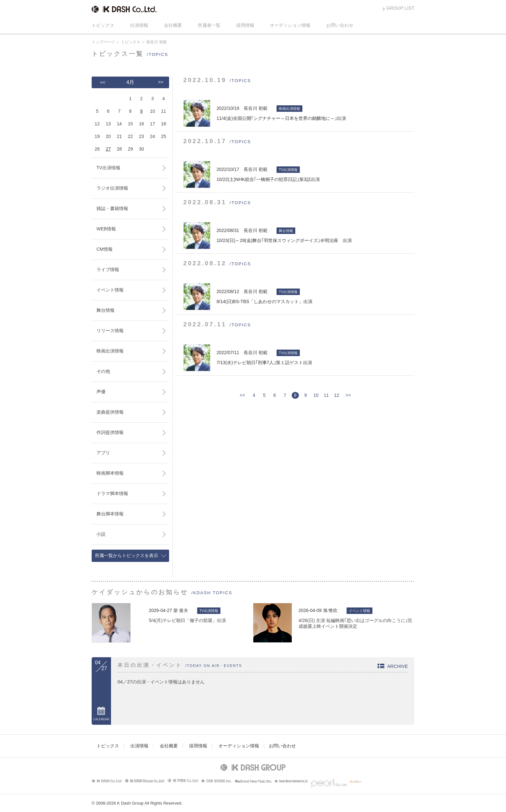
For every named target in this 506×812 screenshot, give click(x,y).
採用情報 (245, 25)
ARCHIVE (398, 666)
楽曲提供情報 (110, 412)
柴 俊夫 (181, 610)
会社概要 (173, 25)
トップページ (103, 42)
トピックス (103, 25)
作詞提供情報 (110, 432)
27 (108, 149)
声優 (101, 392)
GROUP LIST (400, 8)
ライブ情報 (108, 269)
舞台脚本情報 (110, 514)
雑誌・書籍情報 (112, 208)
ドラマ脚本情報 (112, 493)
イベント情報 (110, 290)
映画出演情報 (110, 351)
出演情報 (139, 25)
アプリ (103, 453)
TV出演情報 (108, 168)
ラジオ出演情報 (112, 188)
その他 (103, 371)
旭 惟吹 (330, 610)
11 (326, 395)
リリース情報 (110, 331)
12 (337, 395)
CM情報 (105, 249)
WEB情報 (106, 229)
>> (348, 395)
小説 (101, 534)
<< (242, 395)
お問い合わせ (340, 25)
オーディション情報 (290, 25)
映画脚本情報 (110, 473)
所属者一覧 (209, 25)
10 (316, 395)
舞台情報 (106, 310)
